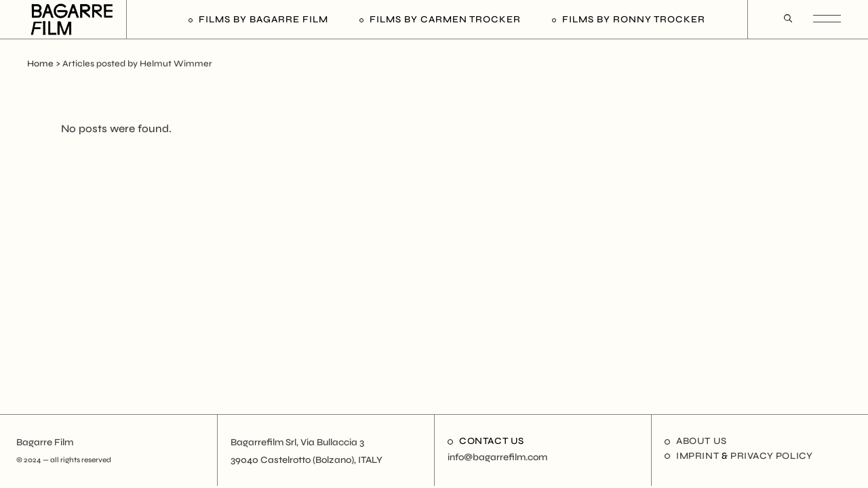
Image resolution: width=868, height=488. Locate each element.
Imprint (697, 456)
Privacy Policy (771, 456)
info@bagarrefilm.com (497, 457)
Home (40, 64)
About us (702, 441)
